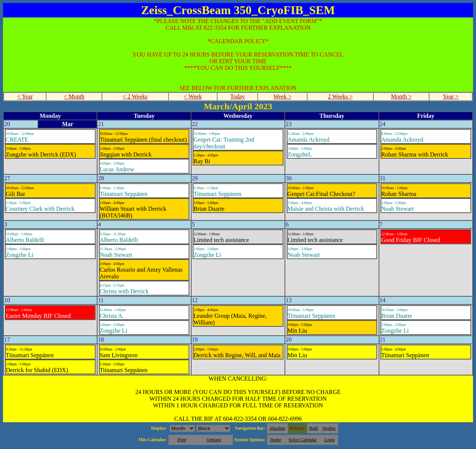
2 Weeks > (340, 96)
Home (276, 440)
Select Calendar (303, 440)
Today (238, 96)
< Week (193, 96)
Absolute (277, 428)
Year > (451, 96)
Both (314, 428)
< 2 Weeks (135, 96)
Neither (329, 428)
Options (214, 440)
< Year (25, 96)
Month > (401, 96)
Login (330, 440)
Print (182, 440)
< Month (74, 96)
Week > (282, 96)
